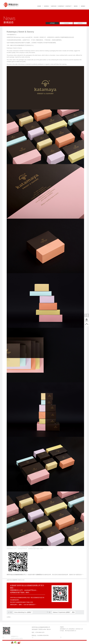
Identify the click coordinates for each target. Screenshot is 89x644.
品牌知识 (80, 23)
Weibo (83, 6)
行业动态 (66, 23)
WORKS (46, 6)
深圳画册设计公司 (64, 629)
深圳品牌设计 (72, 629)
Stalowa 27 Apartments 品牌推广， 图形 (64, 612)
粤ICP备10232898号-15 (70, 631)
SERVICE (54, 6)
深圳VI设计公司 (79, 629)
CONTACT (68, 6)
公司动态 (52, 23)
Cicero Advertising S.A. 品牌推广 (23, 612)
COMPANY (61, 6)
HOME (39, 6)
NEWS (76, 6)
